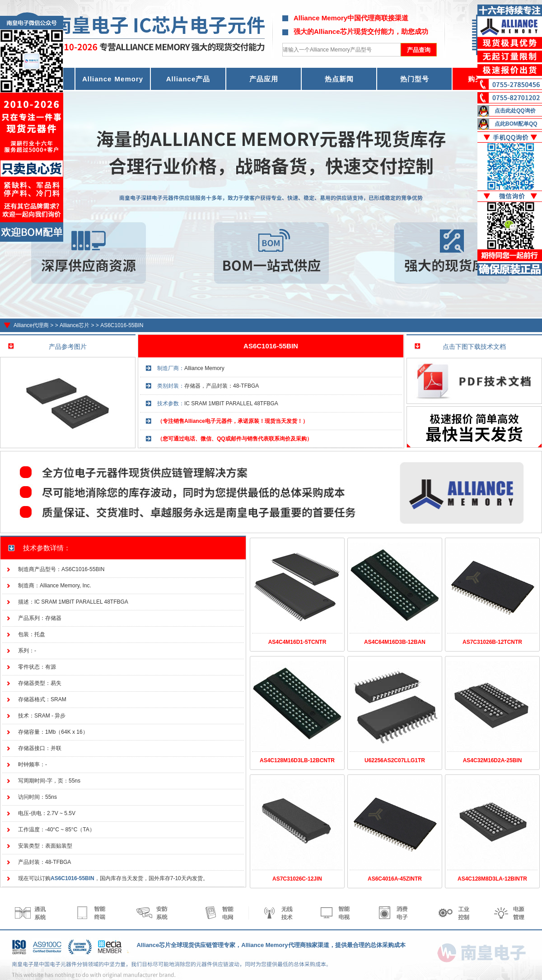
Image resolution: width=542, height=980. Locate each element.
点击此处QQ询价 (515, 111)
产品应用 (264, 79)
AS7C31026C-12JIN (297, 879)
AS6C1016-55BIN (122, 325)
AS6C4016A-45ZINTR (395, 879)
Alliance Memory (113, 79)
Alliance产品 (188, 79)
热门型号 (415, 79)
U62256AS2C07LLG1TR (395, 760)
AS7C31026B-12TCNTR (492, 642)
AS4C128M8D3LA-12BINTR (492, 879)
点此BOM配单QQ (516, 124)
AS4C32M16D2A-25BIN (493, 760)
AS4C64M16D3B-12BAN (395, 642)
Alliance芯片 (75, 325)
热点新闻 (339, 79)
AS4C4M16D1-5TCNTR (297, 642)
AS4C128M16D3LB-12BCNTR (297, 760)
